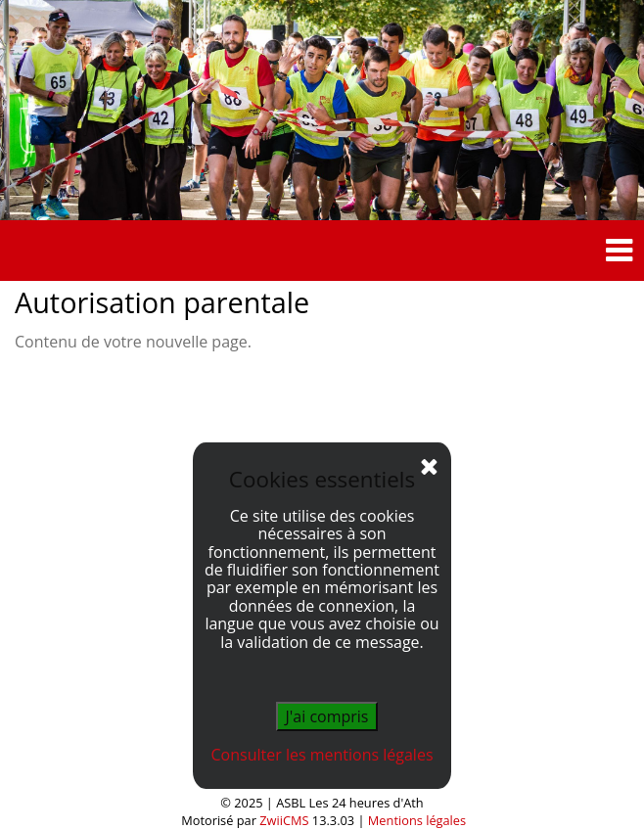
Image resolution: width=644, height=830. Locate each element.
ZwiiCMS (284, 820)
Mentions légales (417, 820)
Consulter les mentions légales (322, 755)
